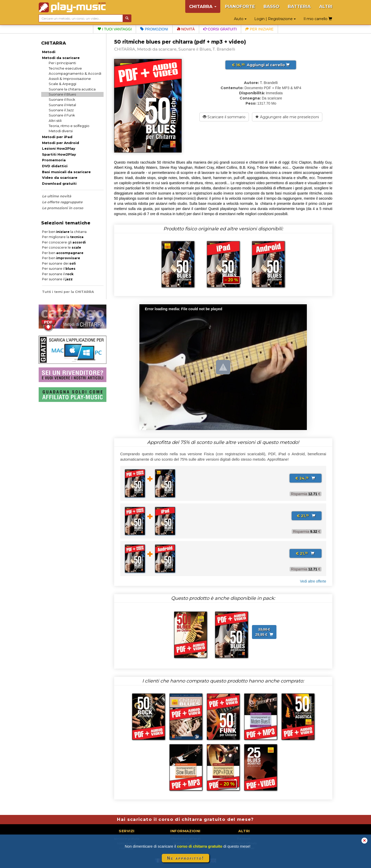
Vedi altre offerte (313, 581)
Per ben (63, 253)
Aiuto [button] (240, 19)
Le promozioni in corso (63, 208)
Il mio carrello (318, 19)
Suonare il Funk (62, 115)
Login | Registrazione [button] (275, 19)
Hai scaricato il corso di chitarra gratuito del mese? (185, 819)
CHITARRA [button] (203, 6)
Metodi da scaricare (61, 58)
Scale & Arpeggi (62, 84)
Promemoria (54, 160)
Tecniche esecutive (65, 68)
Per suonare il (59, 269)
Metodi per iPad (57, 137)
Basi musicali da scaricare (66, 172)
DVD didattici (55, 166)
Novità (186, 29)
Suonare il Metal (62, 105)
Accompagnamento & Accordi (75, 73)
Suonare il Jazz (61, 110)
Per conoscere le (62, 247)
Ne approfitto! (185, 858)
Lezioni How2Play (59, 148)
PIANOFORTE (240, 6)
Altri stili (55, 121)
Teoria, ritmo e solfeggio (69, 126)
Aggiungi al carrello (261, 65)
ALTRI (326, 6)
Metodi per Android (61, 143)
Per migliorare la (63, 237)
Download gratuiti (59, 183)
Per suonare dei (59, 263)
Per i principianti (62, 63)
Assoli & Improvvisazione (70, 79)
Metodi (49, 52)
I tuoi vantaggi (115, 29)
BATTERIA (299, 6)
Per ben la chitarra (64, 232)
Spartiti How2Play (59, 154)
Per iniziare (259, 29)
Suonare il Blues (62, 94)
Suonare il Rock (62, 99)
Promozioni (154, 29)
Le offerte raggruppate (62, 202)
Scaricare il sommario (224, 117)
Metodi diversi (61, 131)
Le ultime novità (57, 196)
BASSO (271, 6)
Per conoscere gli (64, 242)
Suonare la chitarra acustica (72, 89)
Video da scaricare (60, 178)
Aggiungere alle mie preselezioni (287, 117)
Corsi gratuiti (220, 29)
